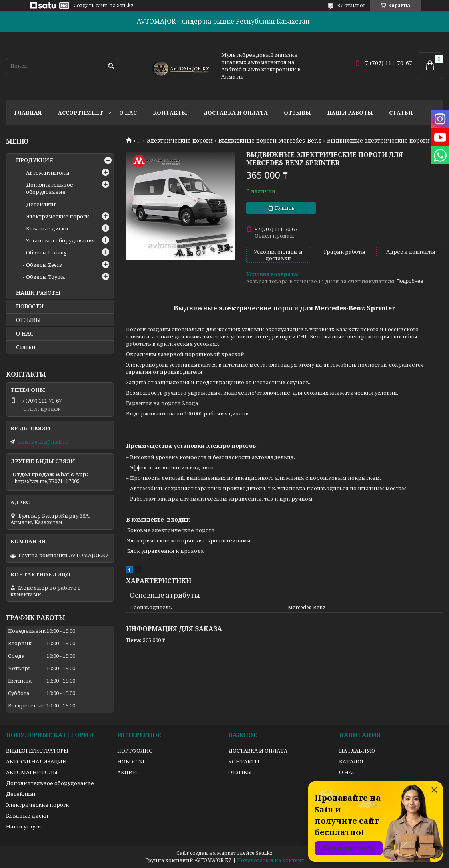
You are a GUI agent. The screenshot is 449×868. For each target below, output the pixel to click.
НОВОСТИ (30, 306)
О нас (128, 113)
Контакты (170, 113)
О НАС (25, 334)
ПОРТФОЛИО (135, 751)
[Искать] (111, 66)
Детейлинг (41, 204)
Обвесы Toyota (45, 277)
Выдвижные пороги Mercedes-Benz (270, 141)
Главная (28, 113)
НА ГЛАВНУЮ (357, 751)
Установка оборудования (61, 240)
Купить (285, 208)
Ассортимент (81, 113)
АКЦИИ (127, 772)
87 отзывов (352, 5)
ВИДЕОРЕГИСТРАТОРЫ (37, 751)
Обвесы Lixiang (46, 252)
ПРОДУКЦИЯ (35, 160)
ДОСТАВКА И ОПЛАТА (258, 751)
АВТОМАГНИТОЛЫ (32, 772)
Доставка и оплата (236, 113)
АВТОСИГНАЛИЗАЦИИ (36, 761)
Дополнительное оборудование (50, 188)
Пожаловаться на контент (271, 860)
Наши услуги (24, 826)
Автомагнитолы (48, 173)
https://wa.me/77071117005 (47, 481)
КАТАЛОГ (352, 761)
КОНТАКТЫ (244, 761)
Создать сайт (90, 6)
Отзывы (297, 113)
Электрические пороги (180, 141)
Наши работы (350, 113)
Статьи (401, 113)
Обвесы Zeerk (44, 265)
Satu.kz (264, 853)
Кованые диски (47, 228)
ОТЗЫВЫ (28, 320)
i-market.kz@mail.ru (43, 442)
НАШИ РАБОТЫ (38, 293)
